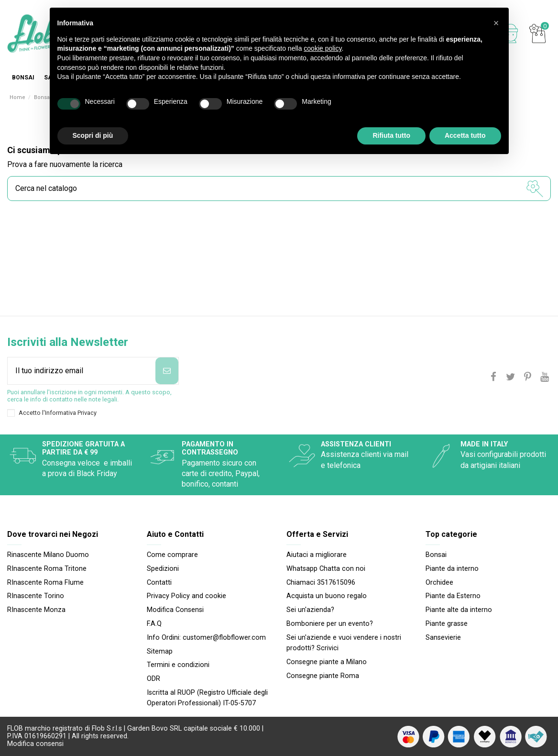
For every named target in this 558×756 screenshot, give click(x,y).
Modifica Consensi (175, 610)
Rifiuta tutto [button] (391, 135)
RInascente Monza (36, 610)
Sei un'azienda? (310, 610)
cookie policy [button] (323, 48)
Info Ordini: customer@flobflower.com (206, 638)
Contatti (159, 583)
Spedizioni (163, 569)
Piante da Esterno (453, 596)
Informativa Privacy (71, 413)
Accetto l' (58, 413)
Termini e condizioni (178, 665)
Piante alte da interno (459, 610)
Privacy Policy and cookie (186, 596)
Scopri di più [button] (93, 135)
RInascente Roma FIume (45, 583)
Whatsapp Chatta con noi (326, 569)
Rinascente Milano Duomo (48, 555)
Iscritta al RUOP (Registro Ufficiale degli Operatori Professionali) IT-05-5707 (207, 698)
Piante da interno (452, 569)
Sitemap (160, 651)
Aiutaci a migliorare (317, 555)
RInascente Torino (36, 596)
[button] (496, 23)
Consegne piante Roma (323, 676)
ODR (153, 679)
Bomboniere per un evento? (330, 624)
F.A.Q (154, 624)
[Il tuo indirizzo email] (82, 371)
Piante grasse (447, 624)
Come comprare (172, 555)
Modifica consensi (35, 744)
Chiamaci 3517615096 (321, 583)
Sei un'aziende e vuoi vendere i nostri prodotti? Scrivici (344, 643)
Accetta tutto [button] (465, 135)
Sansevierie (443, 638)
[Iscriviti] (167, 371)
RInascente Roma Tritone (47, 569)
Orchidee (439, 583)
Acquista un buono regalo (327, 596)
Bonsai (436, 555)
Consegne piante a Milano (327, 662)
